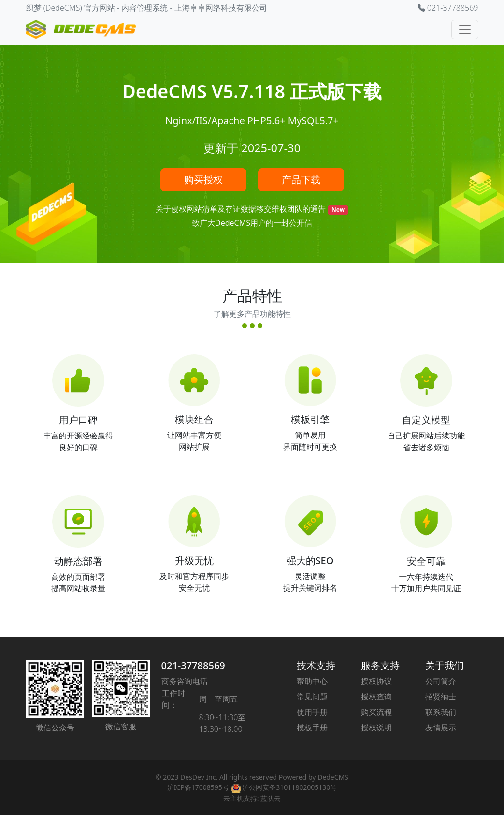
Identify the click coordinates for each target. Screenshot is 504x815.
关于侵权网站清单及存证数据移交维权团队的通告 (242, 209)
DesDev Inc (198, 777)
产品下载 (301, 180)
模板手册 (312, 728)
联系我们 (441, 712)
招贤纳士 (441, 697)
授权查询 (376, 697)
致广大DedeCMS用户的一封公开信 (252, 223)
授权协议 (376, 681)
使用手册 (312, 712)
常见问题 (312, 697)
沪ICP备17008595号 (198, 787)
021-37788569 (193, 665)
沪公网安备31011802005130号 (284, 787)
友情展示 (441, 728)
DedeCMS (333, 777)
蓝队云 (271, 798)
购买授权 (203, 180)
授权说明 (376, 728)
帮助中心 (312, 681)
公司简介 (441, 681)
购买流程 (376, 712)
